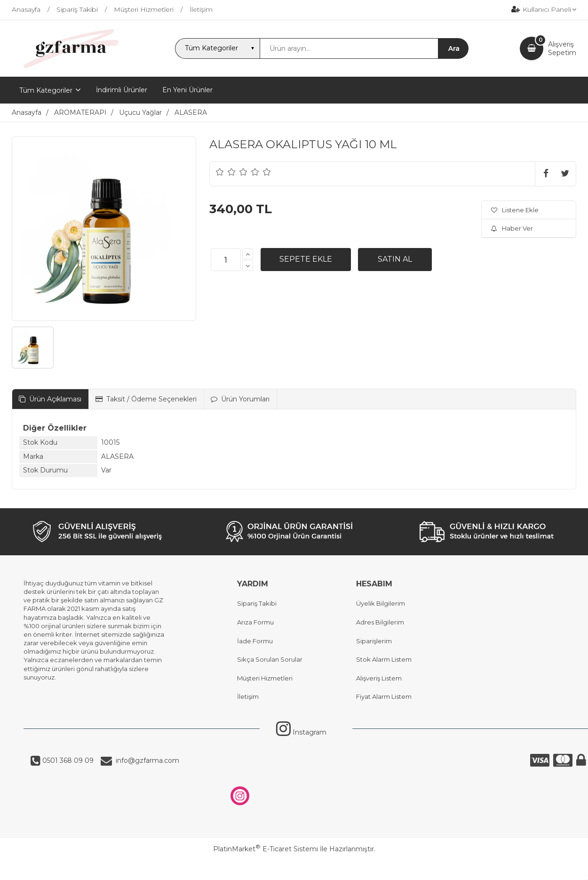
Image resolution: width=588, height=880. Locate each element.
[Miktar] (226, 260)
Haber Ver (512, 228)
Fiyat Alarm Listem (384, 696)
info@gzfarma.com (146, 760)
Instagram (301, 732)
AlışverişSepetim (562, 48)
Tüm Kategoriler (46, 90)
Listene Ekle (515, 210)
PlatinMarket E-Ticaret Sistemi (266, 849)
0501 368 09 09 (67, 760)
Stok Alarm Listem (384, 659)
